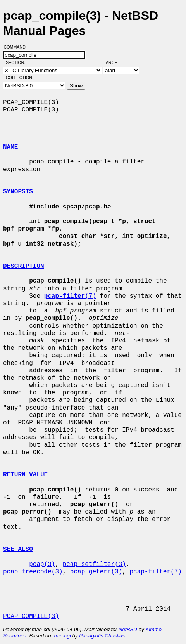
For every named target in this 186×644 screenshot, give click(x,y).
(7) (70, 296)
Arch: (116, 62)
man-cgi (61, 636)
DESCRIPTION (24, 266)
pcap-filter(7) (155, 572)
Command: (18, 47)
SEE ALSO (18, 549)
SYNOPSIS (18, 192)
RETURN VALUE (25, 475)
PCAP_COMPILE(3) (31, 616)
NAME (10, 147)
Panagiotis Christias (102, 636)
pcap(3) (42, 564)
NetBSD (128, 629)
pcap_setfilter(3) (94, 564)
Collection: (20, 78)
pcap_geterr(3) (96, 572)
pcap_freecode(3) (33, 572)
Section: (17, 62)
